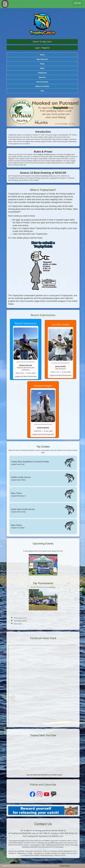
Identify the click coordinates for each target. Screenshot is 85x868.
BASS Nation (18, 624)
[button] (12, 112)
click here (60, 551)
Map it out (17, 228)
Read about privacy (47, 855)
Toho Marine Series (20, 621)
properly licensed (31, 220)
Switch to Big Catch (42, 42)
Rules (62, 157)
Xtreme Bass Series (20, 618)
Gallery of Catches (45, 154)
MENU (78, 4)
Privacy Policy (65, 866)
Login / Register (42, 48)
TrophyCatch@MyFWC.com (23, 833)
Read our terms (60, 855)
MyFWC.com (57, 836)
